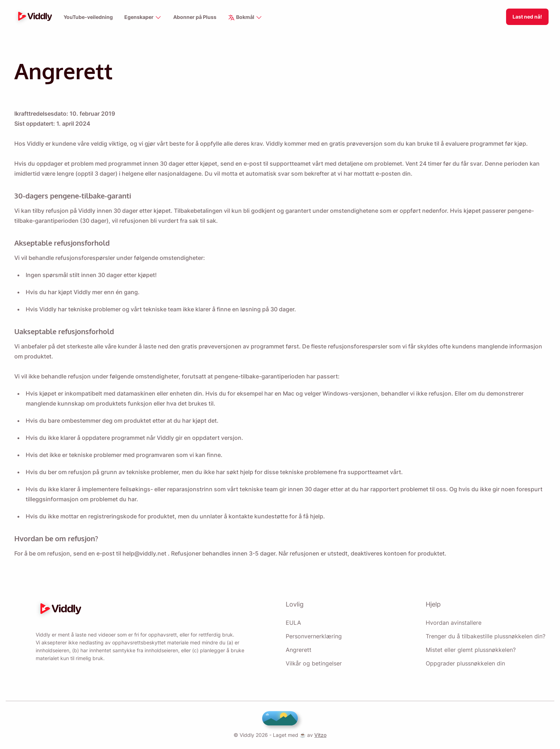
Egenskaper (143, 18)
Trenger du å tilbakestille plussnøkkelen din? (485, 634)
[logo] (33, 17)
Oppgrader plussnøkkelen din (466, 661)
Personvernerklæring (314, 634)
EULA (293, 620)
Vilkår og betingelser (313, 661)
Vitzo (318, 735)
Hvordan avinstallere (453, 620)
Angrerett (299, 648)
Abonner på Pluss (195, 17)
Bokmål (245, 18)
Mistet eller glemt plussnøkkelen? (471, 648)
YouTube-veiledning (88, 17)
